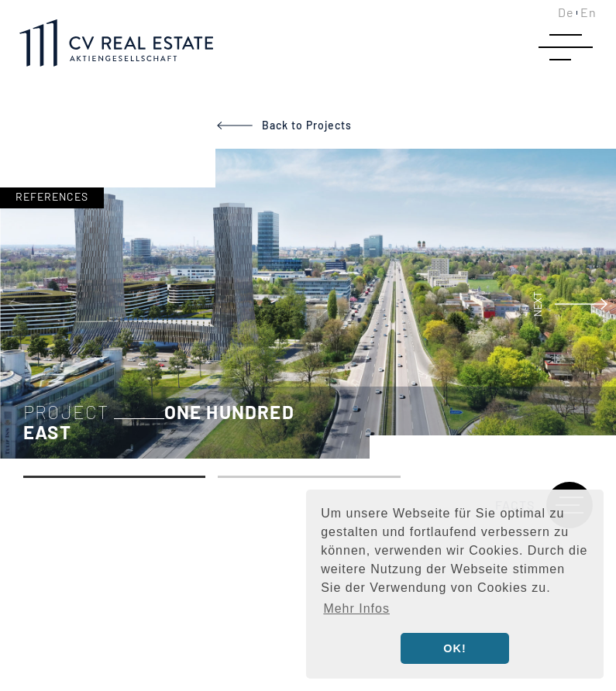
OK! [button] (454, 648)
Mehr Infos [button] (356, 608)
